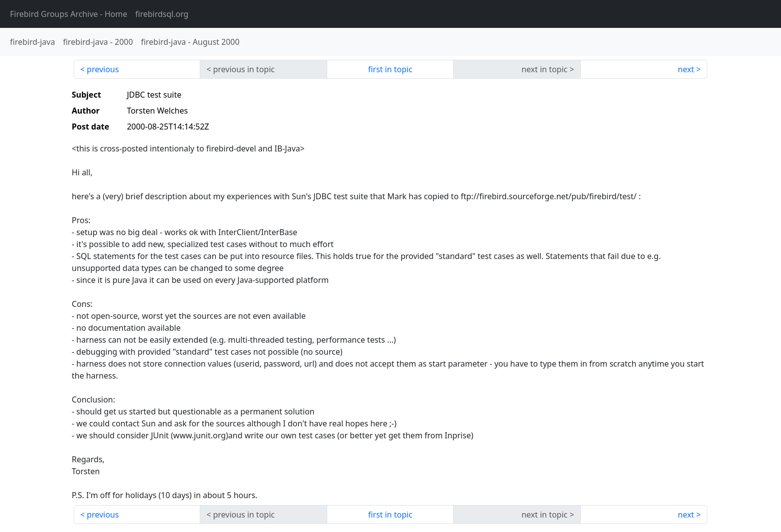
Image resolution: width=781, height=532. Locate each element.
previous (103, 69)
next (686, 69)
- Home (69, 14)
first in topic (390, 69)
